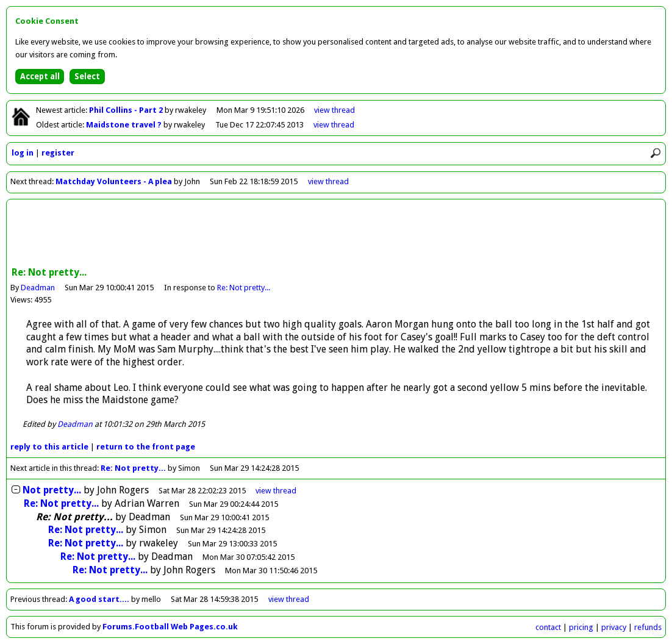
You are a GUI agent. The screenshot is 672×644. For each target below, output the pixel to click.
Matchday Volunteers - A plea (114, 181)
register (58, 153)
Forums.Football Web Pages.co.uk (170, 627)
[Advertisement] (336, 234)
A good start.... (99, 599)
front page (146, 447)
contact (548, 627)
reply (49, 447)
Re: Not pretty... (244, 288)
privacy (614, 627)
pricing (581, 627)
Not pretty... (52, 490)
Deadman (38, 288)
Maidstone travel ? (125, 125)
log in (23, 153)
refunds (648, 627)
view (334, 110)
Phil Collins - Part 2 (127, 110)
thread (276, 491)
